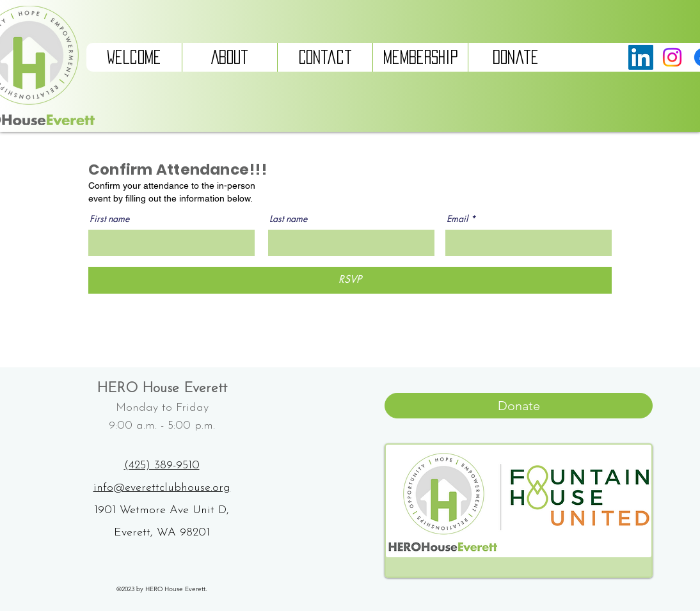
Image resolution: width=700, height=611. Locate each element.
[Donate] (519, 406)
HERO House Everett (162, 389)
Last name (288, 219)
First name (109, 219)
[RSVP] (350, 280)
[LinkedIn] (641, 57)
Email (457, 219)
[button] (229, 57)
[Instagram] (672, 57)
